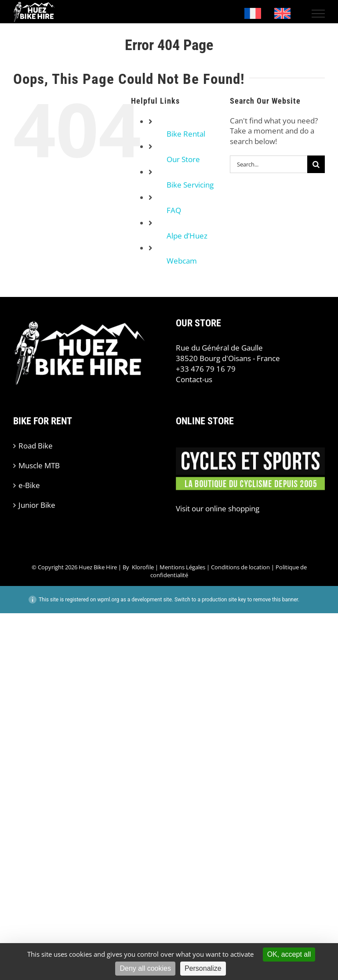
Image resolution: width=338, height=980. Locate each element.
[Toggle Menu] (318, 14)
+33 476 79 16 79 (206, 369)
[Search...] (269, 164)
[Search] (316, 164)
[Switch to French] (253, 14)
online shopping (232, 508)
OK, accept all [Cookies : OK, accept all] (289, 954)
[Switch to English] (283, 14)
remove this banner (276, 600)
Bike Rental (186, 134)
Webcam (182, 261)
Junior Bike (37, 505)
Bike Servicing (190, 185)
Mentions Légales (182, 567)
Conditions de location (240, 567)
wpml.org (108, 600)
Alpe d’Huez (187, 236)
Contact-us (194, 379)
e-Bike (29, 485)
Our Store (183, 159)
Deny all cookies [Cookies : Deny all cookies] (145, 968)
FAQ (174, 210)
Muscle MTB (39, 465)
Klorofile (143, 567)
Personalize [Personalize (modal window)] (203, 968)
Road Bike (36, 446)
